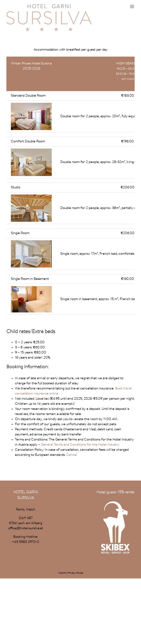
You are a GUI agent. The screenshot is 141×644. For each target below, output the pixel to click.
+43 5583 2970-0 (26, 542)
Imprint (62, 573)
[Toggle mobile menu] (132, 6)
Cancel (71, 455)
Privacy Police (75, 573)
